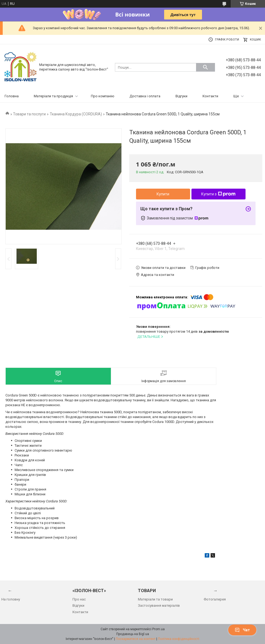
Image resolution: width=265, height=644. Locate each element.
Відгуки (181, 96)
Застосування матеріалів (159, 605)
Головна (12, 96)
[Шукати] (206, 67)
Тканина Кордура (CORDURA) (76, 114)
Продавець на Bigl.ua (133, 634)
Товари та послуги (29, 114)
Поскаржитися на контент (136, 639)
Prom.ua (158, 629)
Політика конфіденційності (179, 639)
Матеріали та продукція (53, 96)
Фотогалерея (215, 599)
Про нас (79, 599)
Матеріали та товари (155, 599)
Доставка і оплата (145, 96)
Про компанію (103, 96)
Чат (242, 630)
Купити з (218, 194)
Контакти (210, 96)
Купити (163, 194)
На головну (11, 599)
